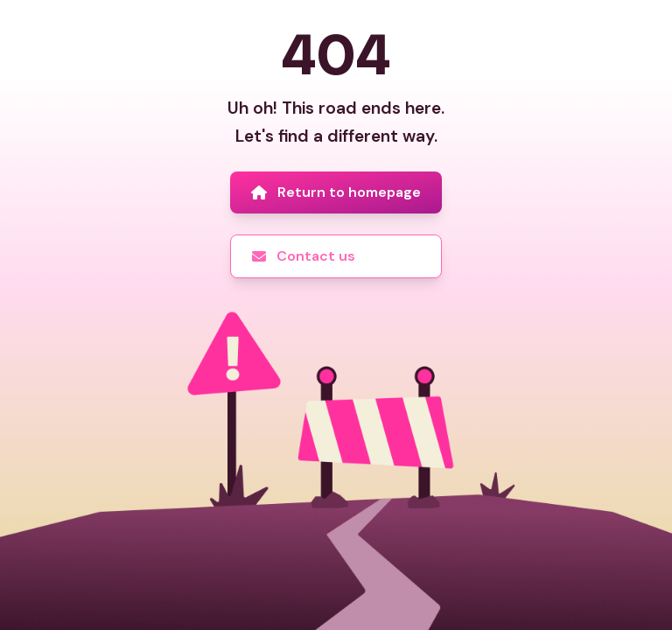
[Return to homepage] (336, 192)
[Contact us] (336, 256)
